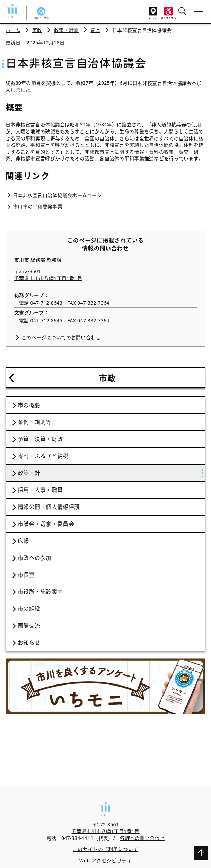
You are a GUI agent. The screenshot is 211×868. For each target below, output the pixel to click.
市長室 (26, 575)
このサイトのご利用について (105, 849)
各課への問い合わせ (142, 838)
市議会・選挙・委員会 (46, 524)
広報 (23, 541)
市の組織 (29, 609)
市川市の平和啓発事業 (38, 207)
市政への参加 (35, 558)
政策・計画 (66, 30)
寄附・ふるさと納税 (43, 456)
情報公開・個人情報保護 (49, 507)
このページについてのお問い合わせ (61, 337)
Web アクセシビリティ (106, 861)
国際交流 (29, 626)
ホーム (13, 30)
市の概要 (29, 405)
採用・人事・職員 (40, 490)
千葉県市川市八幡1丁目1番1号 (48, 278)
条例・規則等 (35, 422)
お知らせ (29, 643)
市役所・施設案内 (40, 592)
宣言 (95, 30)
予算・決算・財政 (40, 439)
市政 (37, 30)
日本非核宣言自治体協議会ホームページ (57, 195)
